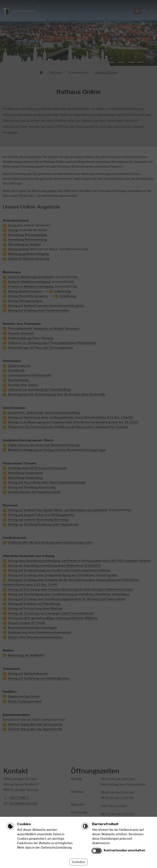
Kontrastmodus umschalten (124, 850)
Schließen (78, 862)
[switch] (97, 851)
